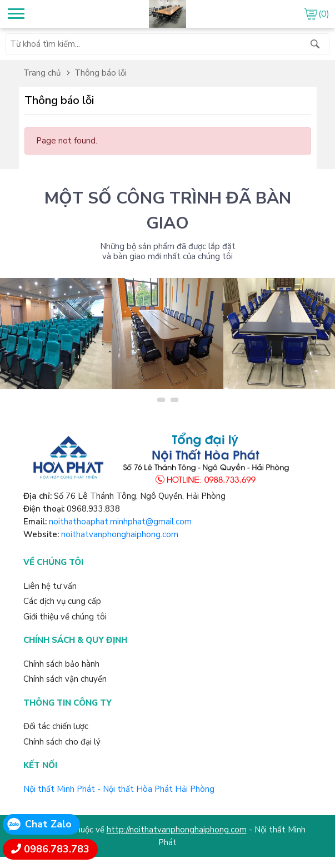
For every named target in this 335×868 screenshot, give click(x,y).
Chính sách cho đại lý (62, 742)
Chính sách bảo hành (61, 664)
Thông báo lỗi (101, 73)
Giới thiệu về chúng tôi (65, 617)
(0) (324, 14)
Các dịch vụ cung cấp (62, 601)
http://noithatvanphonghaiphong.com (177, 830)
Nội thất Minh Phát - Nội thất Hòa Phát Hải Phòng (119, 789)
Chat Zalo (48, 824)
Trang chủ (42, 73)
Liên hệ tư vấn (50, 586)
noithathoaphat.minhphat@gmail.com (120, 522)
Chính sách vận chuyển (65, 679)
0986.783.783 (57, 849)
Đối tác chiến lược (56, 726)
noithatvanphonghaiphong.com (120, 534)
